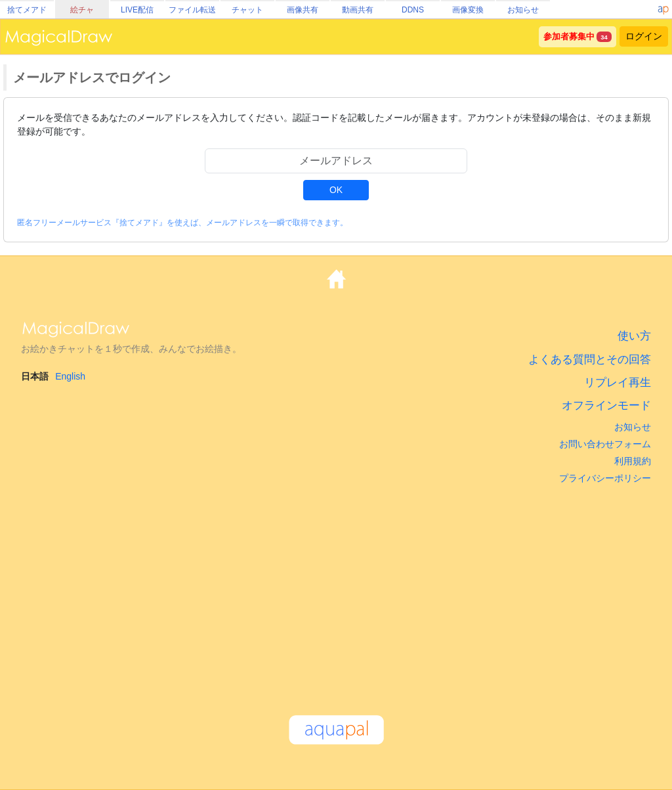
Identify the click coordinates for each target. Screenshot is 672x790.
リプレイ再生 (618, 383)
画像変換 (468, 10)
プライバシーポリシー (605, 478)
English (70, 376)
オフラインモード (606, 406)
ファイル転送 (192, 10)
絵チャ (82, 10)
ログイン (644, 36)
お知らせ (523, 10)
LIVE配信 (137, 10)
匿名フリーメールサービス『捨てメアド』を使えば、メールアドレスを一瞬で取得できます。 (182, 223)
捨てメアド (27, 10)
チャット (247, 10)
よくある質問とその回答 (590, 360)
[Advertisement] (336, 594)
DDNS (413, 10)
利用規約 (633, 461)
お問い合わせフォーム (605, 444)
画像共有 (303, 10)
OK (336, 190)
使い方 (634, 336)
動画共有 (358, 10)
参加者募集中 (569, 37)
